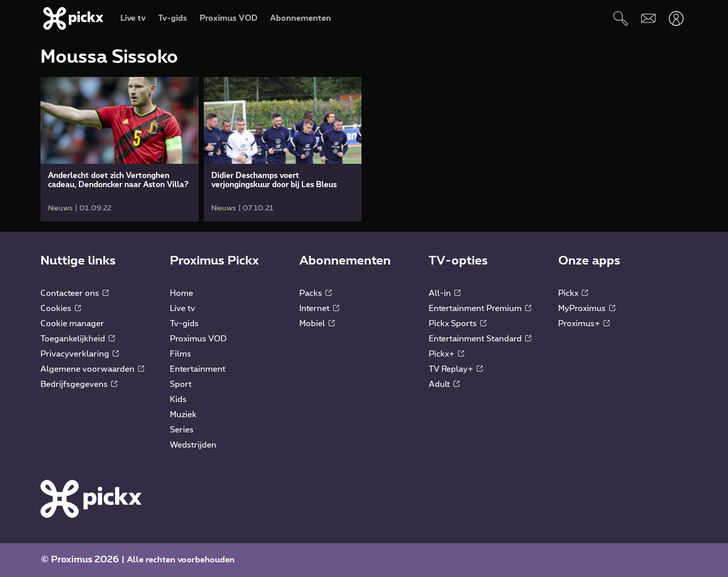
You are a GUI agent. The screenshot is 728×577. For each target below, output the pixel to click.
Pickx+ (446, 354)
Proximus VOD (198, 339)
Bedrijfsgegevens (79, 384)
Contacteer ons (75, 293)
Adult (444, 384)
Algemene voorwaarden (92, 369)
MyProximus (587, 308)
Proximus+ (584, 324)
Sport (181, 384)
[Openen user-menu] (676, 18)
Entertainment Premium (480, 308)
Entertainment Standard (480, 339)
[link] (120, 149)
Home (181, 293)
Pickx (573, 293)
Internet (319, 308)
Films (180, 354)
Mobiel (317, 324)
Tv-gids (184, 324)
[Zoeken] (621, 18)
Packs (315, 293)
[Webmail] (648, 18)
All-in (445, 293)
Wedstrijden (193, 445)
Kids (178, 400)
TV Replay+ (456, 369)
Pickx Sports (458, 324)
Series (182, 430)
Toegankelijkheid (78, 339)
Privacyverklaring (80, 354)
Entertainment (198, 369)
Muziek (183, 415)
